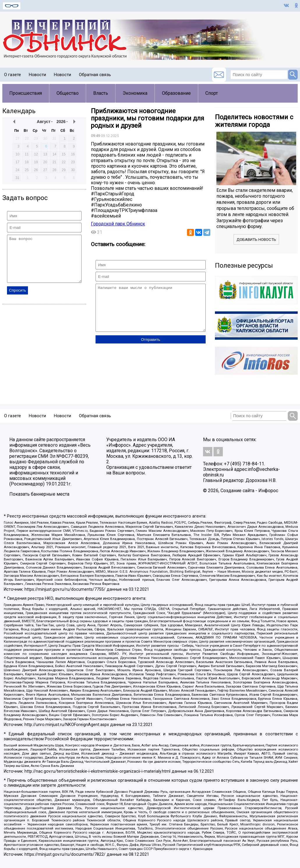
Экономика (135, 93)
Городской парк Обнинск (118, 224)
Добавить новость (256, 240)
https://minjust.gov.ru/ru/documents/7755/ (65, 589)
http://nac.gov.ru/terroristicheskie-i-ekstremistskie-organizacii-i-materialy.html (97, 771)
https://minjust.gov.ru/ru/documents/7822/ (65, 854)
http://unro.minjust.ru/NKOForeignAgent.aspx (67, 725)
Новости (37, 75)
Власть (101, 93)
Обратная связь (95, 75)
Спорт (212, 93)
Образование (176, 93)
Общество (68, 93)
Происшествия (26, 93)
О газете (13, 75)
